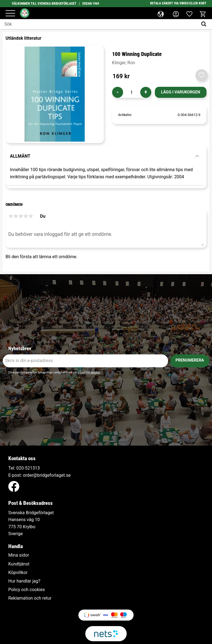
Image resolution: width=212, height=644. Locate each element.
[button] (10, 14)
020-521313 (28, 468)
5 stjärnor (31, 216)
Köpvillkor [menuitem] (18, 573)
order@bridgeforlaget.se (47, 475)
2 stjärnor (16, 216)
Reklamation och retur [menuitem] (30, 598)
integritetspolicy (89, 372)
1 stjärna (11, 216)
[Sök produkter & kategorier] (99, 24)
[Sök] (205, 24)
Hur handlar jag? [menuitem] (24, 581)
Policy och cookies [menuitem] (26, 590)
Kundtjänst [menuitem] (19, 564)
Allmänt (20, 156)
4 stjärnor (26, 216)
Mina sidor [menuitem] (19, 555)
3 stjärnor (21, 216)
